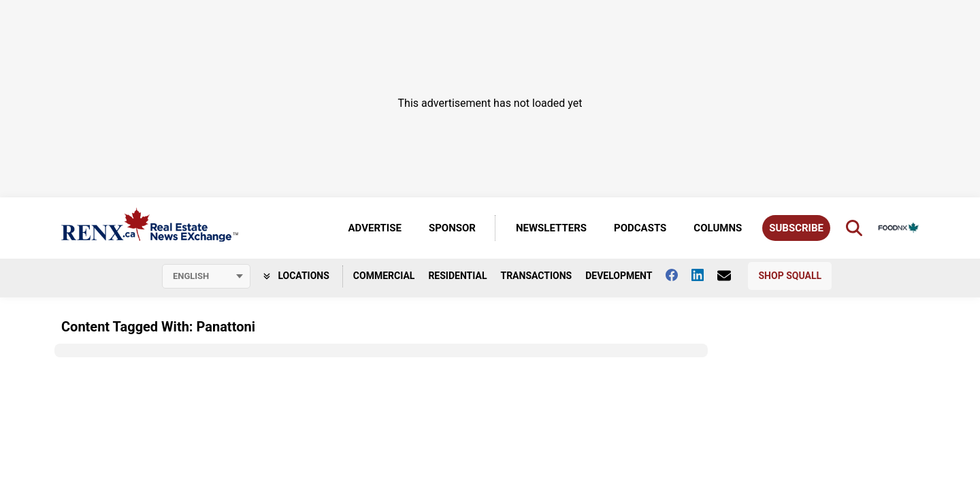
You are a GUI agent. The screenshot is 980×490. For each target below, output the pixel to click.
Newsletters (551, 228)
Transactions (536, 276)
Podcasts (640, 228)
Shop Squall (790, 276)
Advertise (375, 228)
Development (619, 276)
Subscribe (796, 228)
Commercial (384, 276)
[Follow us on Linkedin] (704, 275)
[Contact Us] (731, 276)
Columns (718, 228)
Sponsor (452, 228)
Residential (457, 276)
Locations (296, 276)
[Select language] (206, 276)
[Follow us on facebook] (679, 275)
